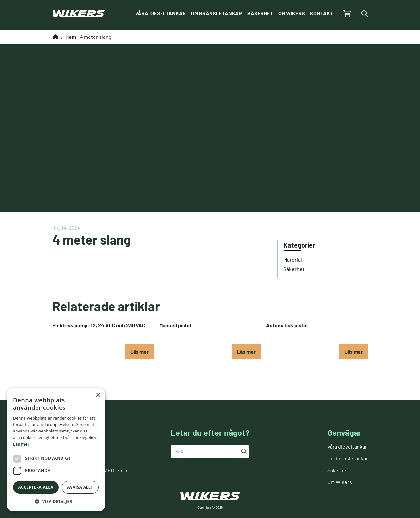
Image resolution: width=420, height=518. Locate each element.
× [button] (98, 395)
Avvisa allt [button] (80, 487)
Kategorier (299, 245)
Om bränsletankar (217, 13)
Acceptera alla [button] (36, 487)
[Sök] (244, 451)
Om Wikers (292, 13)
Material (293, 260)
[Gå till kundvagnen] (347, 13)
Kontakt (321, 13)
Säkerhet (260, 13)
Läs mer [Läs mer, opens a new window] (21, 444)
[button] (56, 501)
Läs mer (139, 351)
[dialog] (56, 450)
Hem (71, 37)
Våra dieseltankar (161, 13)
